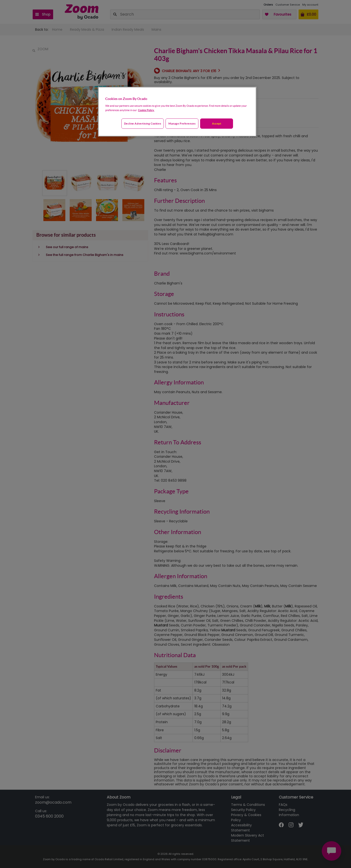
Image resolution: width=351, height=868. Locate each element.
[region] (177, 112)
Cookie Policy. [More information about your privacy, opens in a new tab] (146, 110)
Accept (217, 123)
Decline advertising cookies (143, 123)
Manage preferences (182, 123)
